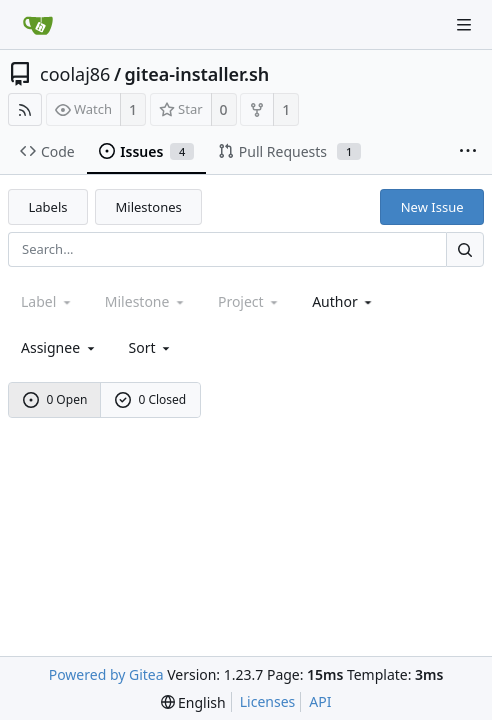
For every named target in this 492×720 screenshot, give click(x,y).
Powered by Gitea (106, 674)
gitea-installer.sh (197, 74)
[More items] (468, 152)
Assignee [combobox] (59, 347)
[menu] (151, 347)
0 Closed (151, 399)
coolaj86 (75, 74)
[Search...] (465, 249)
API (320, 701)
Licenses (268, 701)
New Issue (432, 207)
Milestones (149, 207)
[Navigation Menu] (464, 25)
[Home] (38, 25)
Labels (48, 207)
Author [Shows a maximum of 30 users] (343, 301)
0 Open (55, 399)
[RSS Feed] (25, 109)
